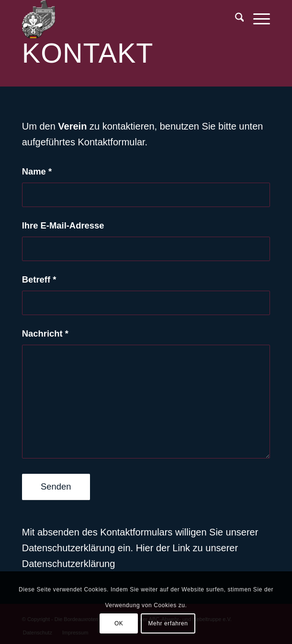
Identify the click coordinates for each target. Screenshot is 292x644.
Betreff (39, 279)
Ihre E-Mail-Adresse (63, 225)
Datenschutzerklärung (69, 564)
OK (119, 623)
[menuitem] (235, 19)
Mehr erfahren (168, 623)
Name (37, 171)
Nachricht (45, 333)
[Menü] (257, 19)
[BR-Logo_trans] (121, 19)
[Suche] (235, 19)
